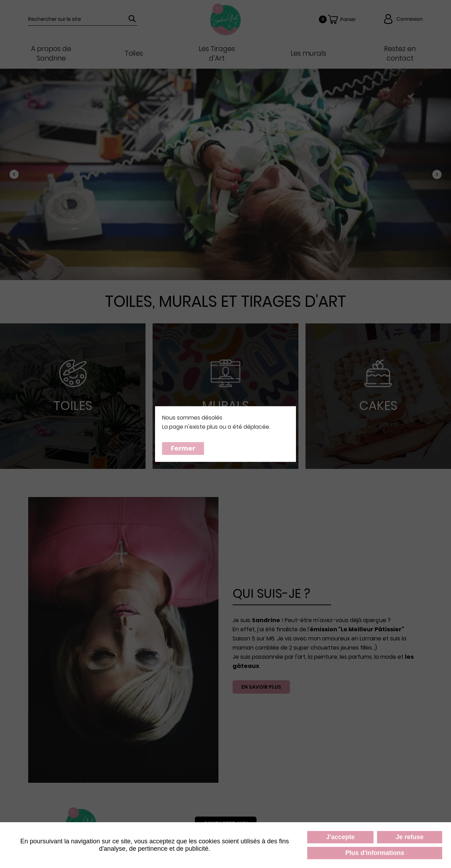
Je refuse (410, 837)
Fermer (183, 448)
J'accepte (340, 837)
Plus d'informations (375, 853)
